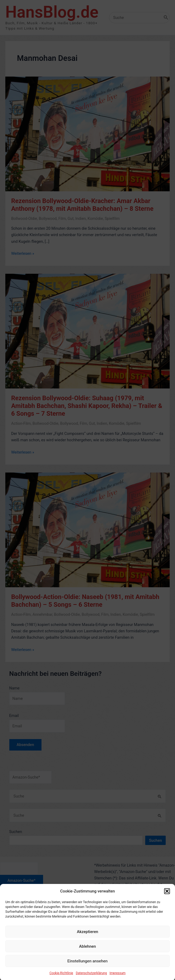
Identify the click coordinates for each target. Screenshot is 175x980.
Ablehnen (87, 956)
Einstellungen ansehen (87, 971)
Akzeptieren (87, 941)
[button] (167, 901)
